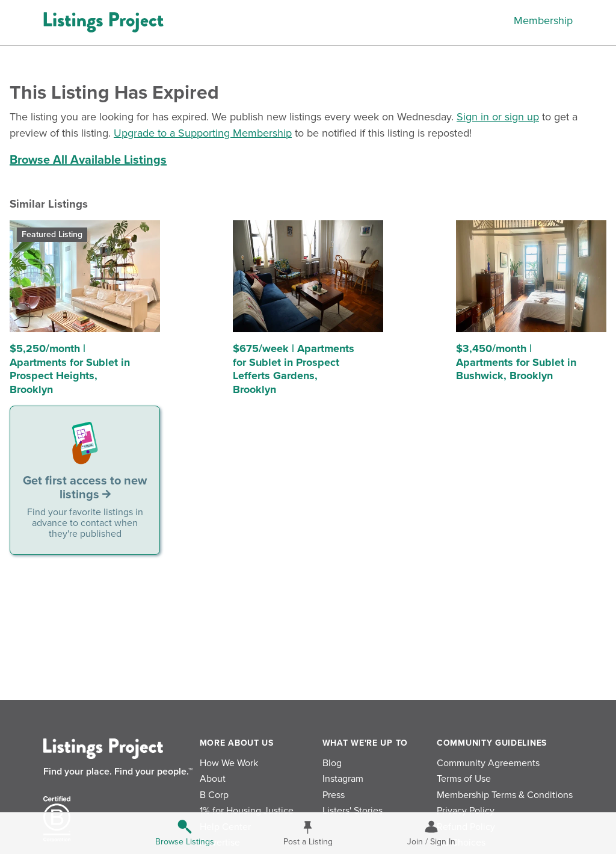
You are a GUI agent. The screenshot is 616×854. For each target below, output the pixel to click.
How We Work (229, 763)
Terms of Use (464, 779)
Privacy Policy (466, 811)
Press (334, 795)
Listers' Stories (353, 811)
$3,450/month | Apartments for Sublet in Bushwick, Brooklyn (516, 362)
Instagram (343, 779)
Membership (543, 20)
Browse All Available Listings (88, 160)
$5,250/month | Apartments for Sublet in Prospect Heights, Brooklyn (70, 369)
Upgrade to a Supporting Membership (203, 133)
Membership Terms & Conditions (505, 795)
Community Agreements (488, 763)
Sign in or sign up (498, 117)
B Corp (214, 795)
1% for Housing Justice (247, 811)
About (213, 779)
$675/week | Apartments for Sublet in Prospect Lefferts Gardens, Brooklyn (294, 369)
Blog (332, 763)
